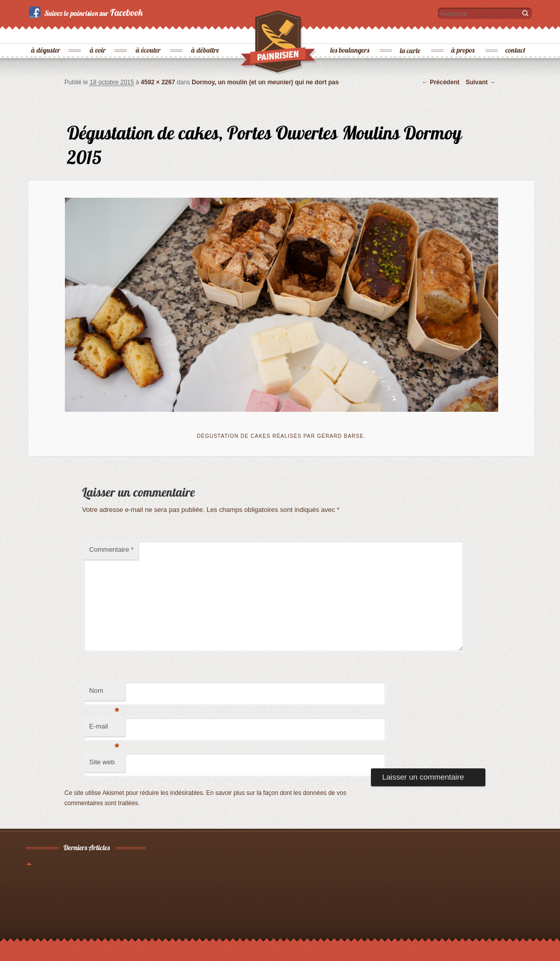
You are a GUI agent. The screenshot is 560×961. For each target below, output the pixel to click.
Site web (102, 762)
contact (516, 33)
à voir (98, 33)
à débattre (206, 33)
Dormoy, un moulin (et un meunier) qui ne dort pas (265, 82)
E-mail (104, 729)
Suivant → (481, 82)
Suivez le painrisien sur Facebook (87, 12)
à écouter (148, 33)
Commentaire (112, 549)
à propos (463, 33)
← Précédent (441, 82)
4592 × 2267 (158, 82)
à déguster (46, 33)
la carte (411, 33)
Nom (104, 694)
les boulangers (350, 33)
